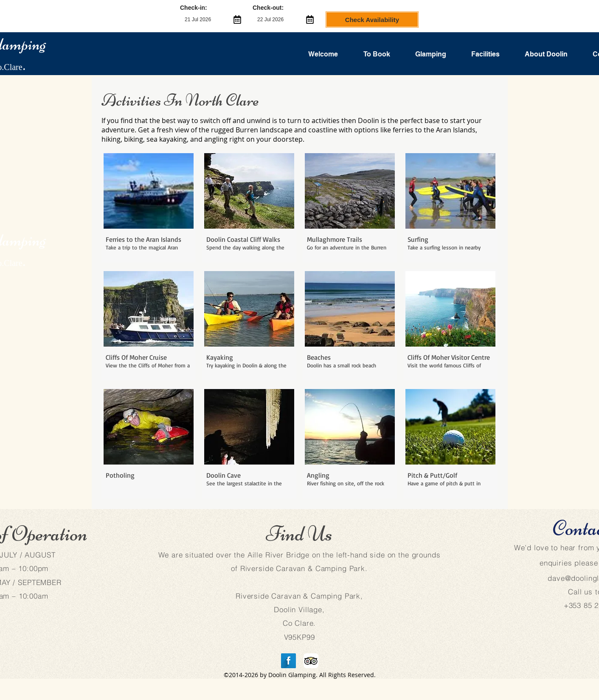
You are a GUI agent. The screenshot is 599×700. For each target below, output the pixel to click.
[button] (149, 207)
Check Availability (372, 20)
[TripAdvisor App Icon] (311, 661)
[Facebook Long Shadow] (288, 661)
